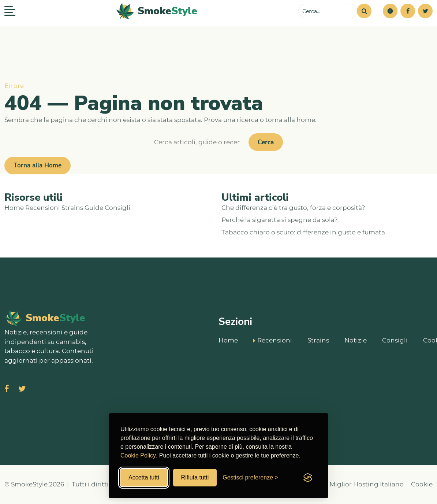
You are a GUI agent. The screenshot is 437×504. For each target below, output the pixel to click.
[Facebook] (408, 11)
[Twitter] (425, 11)
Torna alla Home (38, 165)
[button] (390, 11)
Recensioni (43, 208)
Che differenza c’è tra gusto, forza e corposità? (293, 208)
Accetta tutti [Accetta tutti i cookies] (144, 477)
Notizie (356, 340)
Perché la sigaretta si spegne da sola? (280, 220)
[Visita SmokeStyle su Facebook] (7, 390)
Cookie (422, 484)
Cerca (266, 142)
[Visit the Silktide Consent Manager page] (308, 478)
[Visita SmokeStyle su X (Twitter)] (22, 390)
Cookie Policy (138, 455)
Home (14, 208)
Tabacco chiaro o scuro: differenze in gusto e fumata (303, 232)
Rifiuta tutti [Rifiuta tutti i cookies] (195, 477)
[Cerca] (364, 11)
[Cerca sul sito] (328, 11)
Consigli (117, 208)
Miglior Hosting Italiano (367, 484)
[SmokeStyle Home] (157, 11)
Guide (94, 208)
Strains (72, 208)
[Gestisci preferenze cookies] (250, 478)
